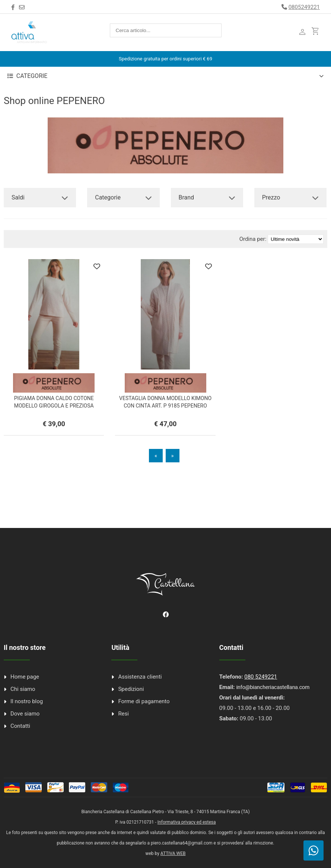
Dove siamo (25, 714)
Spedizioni (131, 689)
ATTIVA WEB (173, 853)
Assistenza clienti (140, 677)
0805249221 (304, 7)
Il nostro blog (27, 701)
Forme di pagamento (144, 701)
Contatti (20, 726)
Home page (25, 677)
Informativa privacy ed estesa (187, 822)
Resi (123, 714)
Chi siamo (23, 689)
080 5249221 (261, 677)
